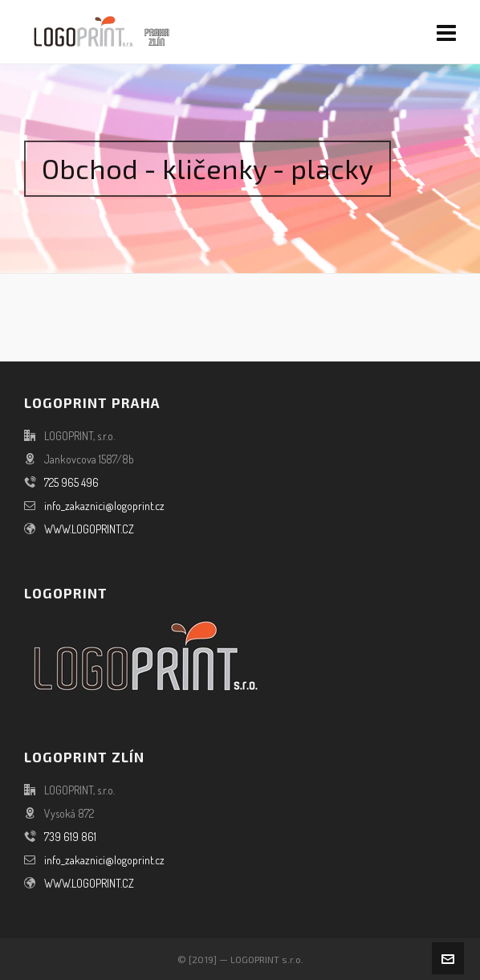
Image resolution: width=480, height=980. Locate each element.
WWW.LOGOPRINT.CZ (89, 529)
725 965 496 (71, 482)
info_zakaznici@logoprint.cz (104, 506)
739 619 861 (70, 837)
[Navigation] (446, 32)
